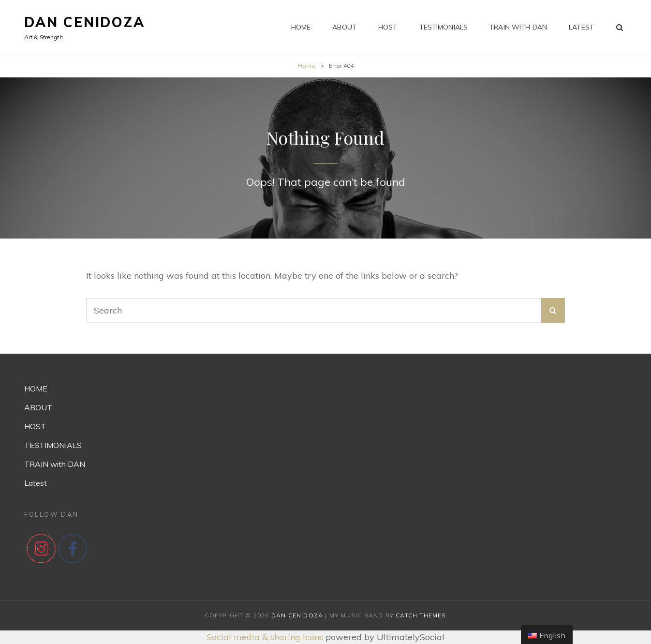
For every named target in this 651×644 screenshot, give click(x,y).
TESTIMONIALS (444, 27)
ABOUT (344, 27)
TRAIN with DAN (518, 27)
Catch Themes (421, 615)
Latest (581, 27)
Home (307, 66)
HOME (301, 27)
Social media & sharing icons (266, 637)
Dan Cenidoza (85, 22)
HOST (388, 27)
